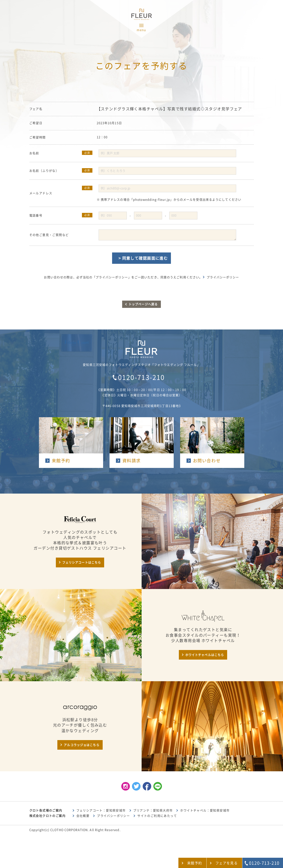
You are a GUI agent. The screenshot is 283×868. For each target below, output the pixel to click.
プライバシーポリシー (223, 277)
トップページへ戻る (143, 304)
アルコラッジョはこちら (81, 745)
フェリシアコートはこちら (82, 562)
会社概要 (83, 816)
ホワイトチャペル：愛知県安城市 (205, 810)
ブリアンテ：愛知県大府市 (153, 810)
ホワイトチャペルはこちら (205, 655)
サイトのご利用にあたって (157, 816)
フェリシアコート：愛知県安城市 (101, 810)
